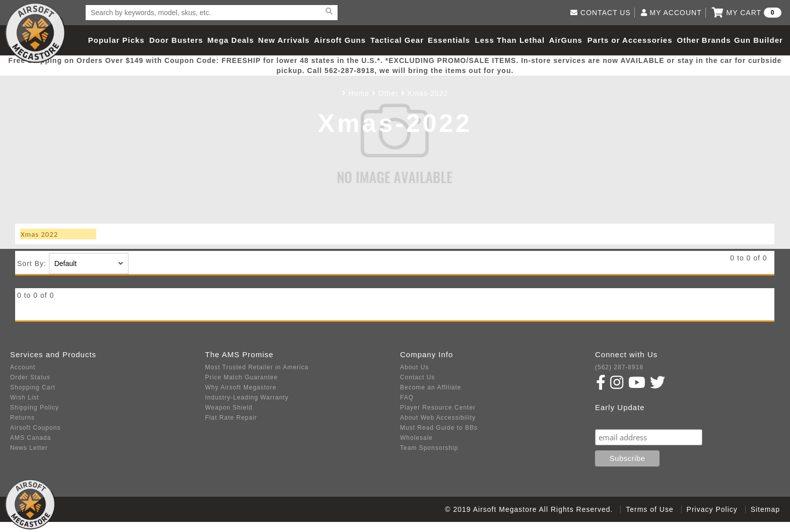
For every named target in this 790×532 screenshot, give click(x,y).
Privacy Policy (712, 509)
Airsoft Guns (340, 40)
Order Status (30, 377)
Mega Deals (231, 40)
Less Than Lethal (510, 40)
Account (23, 367)
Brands (716, 40)
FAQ (407, 397)
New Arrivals (284, 40)
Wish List (25, 397)
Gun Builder (759, 40)
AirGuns (566, 40)
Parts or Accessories (630, 40)
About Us (414, 367)
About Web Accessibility (438, 418)
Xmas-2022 (428, 93)
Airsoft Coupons (35, 428)
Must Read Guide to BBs (439, 428)
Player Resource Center (438, 408)
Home (359, 93)
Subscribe (617, 419)
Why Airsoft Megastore (241, 387)
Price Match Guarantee (241, 377)
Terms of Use (649, 509)
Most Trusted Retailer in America (257, 367)
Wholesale (416, 438)
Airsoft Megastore (35, 33)
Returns (22, 418)
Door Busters (176, 40)
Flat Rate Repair (231, 418)
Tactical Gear (397, 40)
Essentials (449, 40)
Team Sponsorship (429, 448)
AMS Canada (30, 438)
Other (688, 40)
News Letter (29, 448)
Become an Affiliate (431, 387)
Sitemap (765, 509)
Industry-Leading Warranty (247, 397)
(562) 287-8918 (619, 367)
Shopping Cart (33, 387)
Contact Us (417, 377)
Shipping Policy (35, 408)
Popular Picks (116, 40)
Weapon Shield (229, 408)
